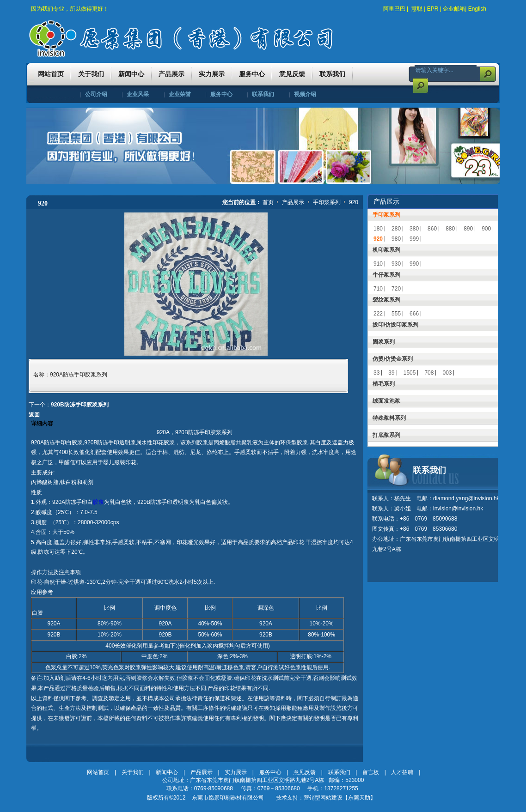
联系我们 (263, 94)
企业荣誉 (180, 94)
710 (378, 289)
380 (414, 229)
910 (378, 264)
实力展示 (236, 772)
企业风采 (138, 94)
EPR (433, 9)
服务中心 (221, 94)
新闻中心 (167, 772)
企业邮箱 (454, 9)
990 (414, 264)
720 (396, 289)
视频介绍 (305, 94)
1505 (410, 373)
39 (391, 373)
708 (429, 373)
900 (486, 229)
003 (447, 373)
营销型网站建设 (323, 798)
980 (396, 239)
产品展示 (294, 202)
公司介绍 (96, 94)
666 (414, 314)
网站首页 (98, 772)
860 (432, 229)
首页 (268, 202)
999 (414, 239)
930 (396, 264)
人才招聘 (402, 772)
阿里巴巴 (394, 9)
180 (378, 229)
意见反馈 (305, 772)
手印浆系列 (327, 202)
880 (450, 229)
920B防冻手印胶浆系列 (80, 405)
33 (376, 373)
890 (468, 229)
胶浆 (98, 502)
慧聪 (417, 9)
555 (396, 314)
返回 (34, 415)
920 (354, 202)
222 (378, 314)
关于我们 (133, 772)
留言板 (371, 772)
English (477, 9)
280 (396, 229)
